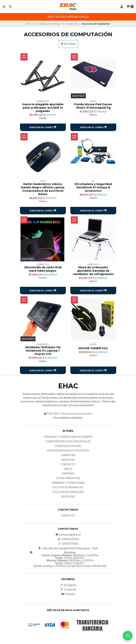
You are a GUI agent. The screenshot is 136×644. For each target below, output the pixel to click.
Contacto (68, 465)
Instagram (68, 586)
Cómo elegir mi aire (68, 447)
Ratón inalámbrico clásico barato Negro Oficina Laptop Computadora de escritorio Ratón (43, 190)
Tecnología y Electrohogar (48, 24)
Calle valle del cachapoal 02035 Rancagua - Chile (68, 549)
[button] (43, 127)
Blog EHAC (68, 498)
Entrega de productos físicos (68, 452)
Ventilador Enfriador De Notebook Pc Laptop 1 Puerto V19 (43, 351)
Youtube (68, 595)
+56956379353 (68, 540)
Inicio (29, 24)
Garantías (68, 456)
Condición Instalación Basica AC (68, 442)
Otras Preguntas (68, 479)
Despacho (68, 461)
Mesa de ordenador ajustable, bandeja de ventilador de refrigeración (93, 271)
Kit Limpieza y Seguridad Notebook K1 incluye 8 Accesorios (93, 188)
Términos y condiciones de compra (68, 438)
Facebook (68, 590)
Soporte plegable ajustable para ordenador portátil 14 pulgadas (43, 108)
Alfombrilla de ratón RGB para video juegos (43, 270)
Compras (68, 475)
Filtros (68, 44)
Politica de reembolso (68, 488)
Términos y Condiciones (68, 484)
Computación (71, 24)
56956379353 (68, 545)
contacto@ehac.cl (68, 535)
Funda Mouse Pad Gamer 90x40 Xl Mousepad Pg (93, 106)
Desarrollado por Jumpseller (68, 419)
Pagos (68, 470)
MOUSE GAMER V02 (93, 349)
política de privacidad (68, 493)
